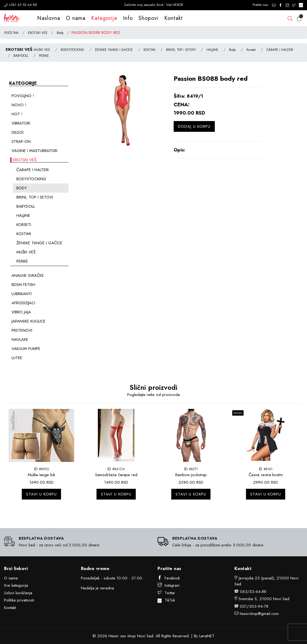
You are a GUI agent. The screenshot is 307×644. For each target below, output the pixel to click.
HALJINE (212, 50)
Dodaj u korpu (194, 126)
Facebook (169, 578)
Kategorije (104, 18)
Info (128, 18)
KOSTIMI (149, 50)
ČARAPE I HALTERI (280, 50)
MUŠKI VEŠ (42, 50)
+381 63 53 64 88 (21, 5)
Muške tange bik (41, 475)
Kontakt (174, 18)
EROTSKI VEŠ (38, 33)
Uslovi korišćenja (18, 593)
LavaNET (207, 636)
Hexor (114, 636)
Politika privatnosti (19, 600)
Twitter (166, 593)
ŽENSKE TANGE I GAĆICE (114, 50)
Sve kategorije (16, 585)
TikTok (166, 600)
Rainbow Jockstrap (191, 475)
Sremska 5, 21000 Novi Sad (264, 599)
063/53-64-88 (253, 592)
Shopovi (149, 18)
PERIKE (44, 56)
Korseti (251, 50)
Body (60, 33)
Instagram (169, 585)
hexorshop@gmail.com (259, 614)
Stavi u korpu (41, 494)
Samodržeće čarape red (116, 475)
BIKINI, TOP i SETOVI (181, 50)
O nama (76, 18)
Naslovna (49, 18)
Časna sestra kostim (266, 475)
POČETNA (11, 33)
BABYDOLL (21, 56)
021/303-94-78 (254, 606)
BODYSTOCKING (72, 50)
